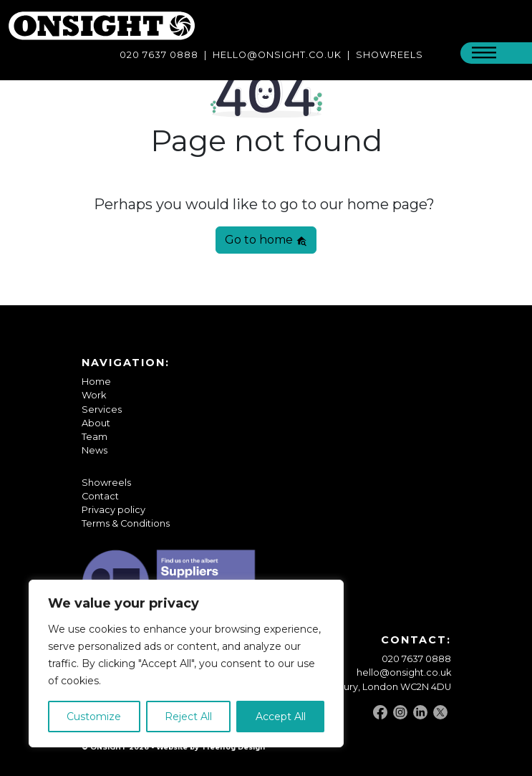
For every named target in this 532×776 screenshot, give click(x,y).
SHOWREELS (390, 55)
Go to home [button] (266, 240)
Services (102, 409)
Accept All (281, 717)
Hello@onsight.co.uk (277, 55)
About (96, 423)
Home (96, 382)
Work (94, 395)
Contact (100, 496)
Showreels (106, 483)
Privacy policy (113, 510)
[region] (186, 664)
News (95, 450)
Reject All (188, 717)
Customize (94, 717)
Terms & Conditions (126, 523)
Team (95, 437)
